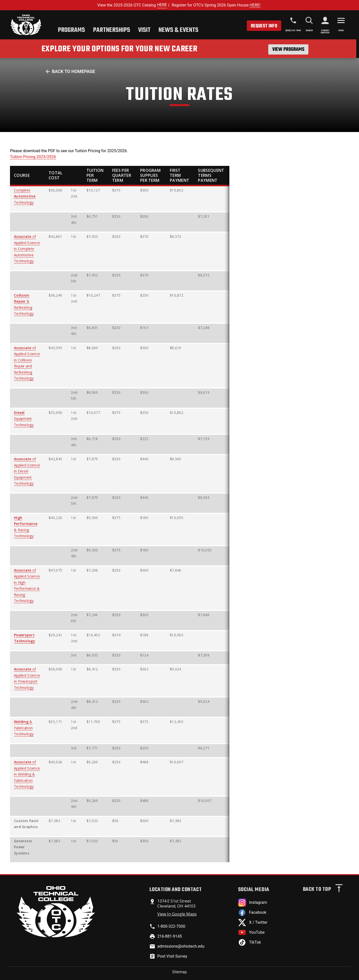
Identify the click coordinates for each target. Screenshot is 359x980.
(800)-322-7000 (293, 31)
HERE (162, 5)
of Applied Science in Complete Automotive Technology (27, 249)
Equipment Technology (24, 419)
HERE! (255, 5)
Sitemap (180, 972)
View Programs (288, 49)
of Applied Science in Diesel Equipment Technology (27, 471)
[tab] (71, 31)
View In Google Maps (177, 914)
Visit (144, 30)
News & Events (179, 30)
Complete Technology (25, 196)
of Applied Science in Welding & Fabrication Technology (27, 774)
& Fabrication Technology (24, 728)
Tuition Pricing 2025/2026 (33, 157)
